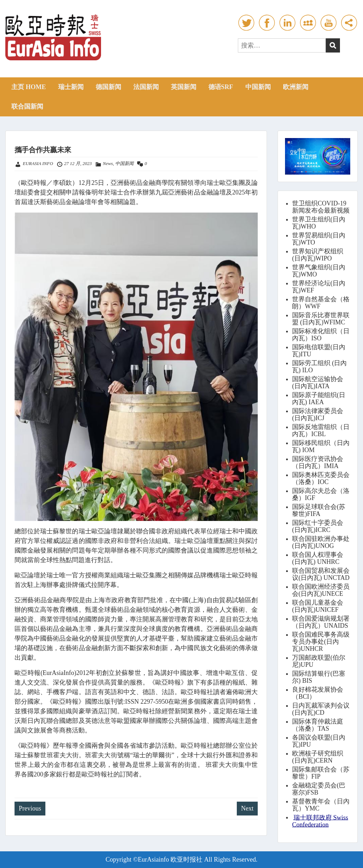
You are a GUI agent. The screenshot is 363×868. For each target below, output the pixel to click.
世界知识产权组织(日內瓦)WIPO (318, 255)
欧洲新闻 (296, 87)
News (108, 163)
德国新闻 (108, 87)
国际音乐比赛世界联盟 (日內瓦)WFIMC (321, 319)
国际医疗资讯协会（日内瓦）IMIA (318, 462)
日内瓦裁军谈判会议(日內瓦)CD (321, 709)
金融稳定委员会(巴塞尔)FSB (319, 789)
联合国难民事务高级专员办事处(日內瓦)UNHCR (321, 642)
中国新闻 (258, 87)
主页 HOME (29, 87)
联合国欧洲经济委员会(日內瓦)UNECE (321, 590)
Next (247, 808)
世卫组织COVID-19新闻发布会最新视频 (321, 207)
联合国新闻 (27, 106)
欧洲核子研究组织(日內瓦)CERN (318, 757)
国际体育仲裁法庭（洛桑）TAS (318, 725)
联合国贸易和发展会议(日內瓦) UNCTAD (321, 574)
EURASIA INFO (38, 163)
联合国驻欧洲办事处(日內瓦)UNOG (321, 542)
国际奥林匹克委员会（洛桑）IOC (321, 478)
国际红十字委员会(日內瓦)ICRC (318, 526)
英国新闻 (184, 87)
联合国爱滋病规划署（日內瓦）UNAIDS (321, 622)
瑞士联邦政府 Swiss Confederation (320, 821)
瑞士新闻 (71, 87)
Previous (30, 808)
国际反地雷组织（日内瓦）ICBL (321, 430)
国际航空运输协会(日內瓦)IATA (318, 383)
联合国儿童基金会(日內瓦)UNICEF (318, 606)
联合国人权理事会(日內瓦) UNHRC (318, 558)
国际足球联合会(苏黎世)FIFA (319, 510)
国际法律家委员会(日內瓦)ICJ (318, 414)
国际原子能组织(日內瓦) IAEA (319, 399)
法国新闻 (146, 87)
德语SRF (221, 87)
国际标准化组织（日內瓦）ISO (321, 335)
